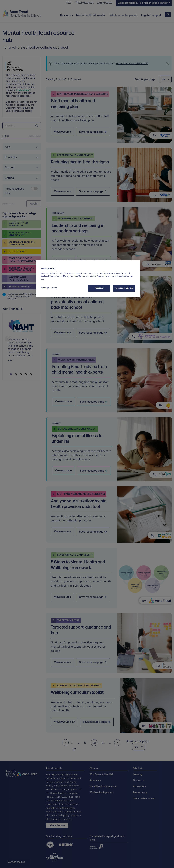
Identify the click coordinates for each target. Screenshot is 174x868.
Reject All (99, 288)
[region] (88, 279)
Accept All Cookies (124, 288)
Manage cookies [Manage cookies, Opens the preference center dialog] (49, 288)
